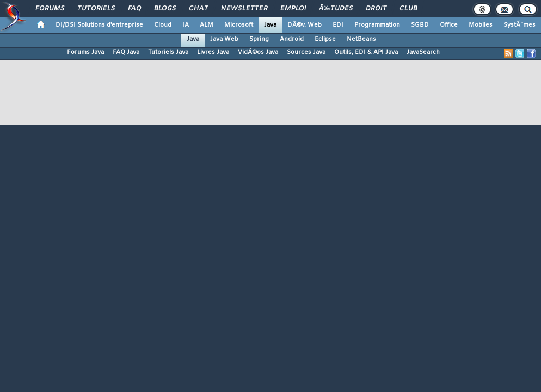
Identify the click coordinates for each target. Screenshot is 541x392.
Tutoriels (96, 9)
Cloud (163, 25)
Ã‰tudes (336, 9)
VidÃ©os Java (258, 52)
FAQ (134, 9)
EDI (338, 25)
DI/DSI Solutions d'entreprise (99, 25)
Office (449, 25)
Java (270, 25)
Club (408, 9)
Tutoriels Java (168, 52)
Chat (198, 9)
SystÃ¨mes (520, 25)
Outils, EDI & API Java (366, 52)
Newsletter (244, 9)
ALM (207, 25)
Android (292, 39)
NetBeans (361, 39)
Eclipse (325, 39)
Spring (259, 39)
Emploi (293, 9)
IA (186, 25)
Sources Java (306, 52)
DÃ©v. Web (305, 25)
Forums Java (85, 52)
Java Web (224, 39)
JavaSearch (423, 52)
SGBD (420, 25)
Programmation (377, 25)
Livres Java (213, 52)
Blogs (165, 9)
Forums (50, 9)
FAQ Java (126, 52)
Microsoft (239, 25)
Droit (376, 9)
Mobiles (481, 25)
